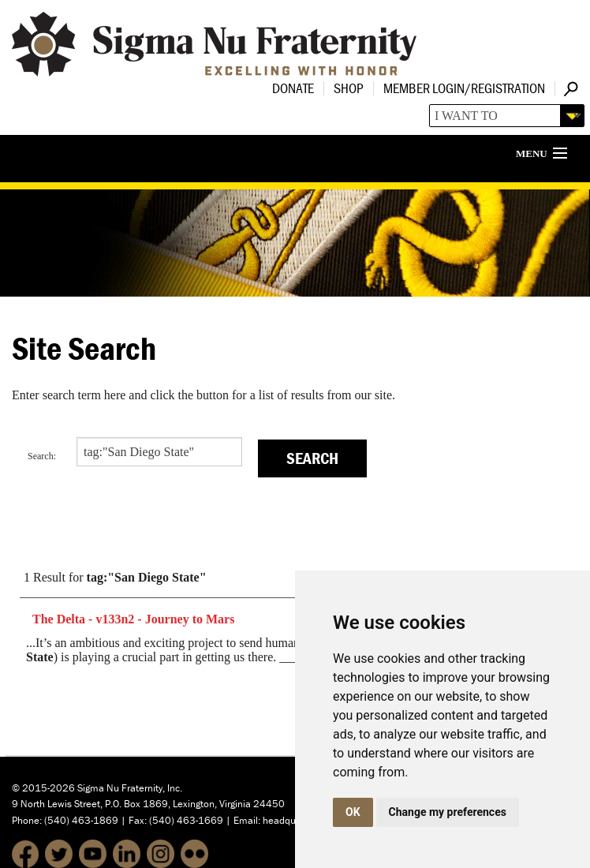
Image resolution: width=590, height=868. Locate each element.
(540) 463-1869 (81, 820)
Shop (349, 88)
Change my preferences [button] (448, 812)
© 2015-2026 (43, 788)
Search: (42, 456)
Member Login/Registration (464, 88)
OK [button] (353, 812)
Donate (293, 88)
